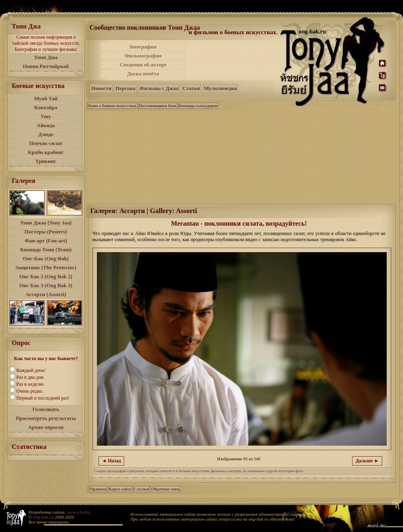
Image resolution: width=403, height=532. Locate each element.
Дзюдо (46, 134)
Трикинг (46, 161)
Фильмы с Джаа (159, 88)
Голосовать (46, 409)
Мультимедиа (220, 88)
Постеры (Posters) (46, 232)
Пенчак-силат (46, 143)
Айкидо (46, 125)
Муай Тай (46, 98)
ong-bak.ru (43, 517)
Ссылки (141, 489)
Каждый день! (31, 370)
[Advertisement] (234, 60)
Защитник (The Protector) (46, 267)
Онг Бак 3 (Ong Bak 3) (46, 285)
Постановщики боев (158, 106)
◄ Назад (111, 461)
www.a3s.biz (78, 512)
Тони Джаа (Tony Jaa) (46, 223)
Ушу (46, 116)
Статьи (191, 88)
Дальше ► (367, 461)
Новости (101, 88)
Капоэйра (46, 107)
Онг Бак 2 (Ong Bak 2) (46, 276)
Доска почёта (143, 74)
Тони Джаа (184, 27)
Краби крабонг (46, 152)
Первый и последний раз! (43, 398)
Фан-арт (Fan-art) (46, 241)
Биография (143, 47)
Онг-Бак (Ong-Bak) (46, 258)
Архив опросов (46, 427)
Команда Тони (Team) (46, 250)
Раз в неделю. (30, 384)
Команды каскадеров (198, 106)
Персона (125, 88)
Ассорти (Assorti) (46, 294)
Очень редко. (30, 391)
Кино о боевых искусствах (113, 106)
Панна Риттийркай (46, 66)
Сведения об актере (143, 65)
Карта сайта (120, 489)
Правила (98, 489)
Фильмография (143, 56)
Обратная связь (165, 489)
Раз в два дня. (30, 377)
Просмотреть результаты (46, 418)
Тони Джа (46, 57)
